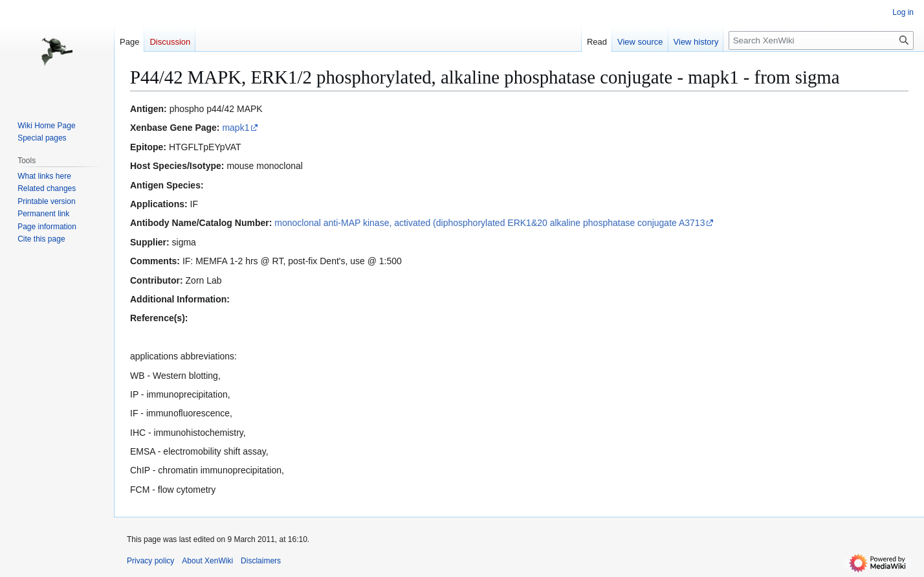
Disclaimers (261, 561)
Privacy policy (150, 561)
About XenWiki (207, 561)
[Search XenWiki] (821, 40)
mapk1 (236, 128)
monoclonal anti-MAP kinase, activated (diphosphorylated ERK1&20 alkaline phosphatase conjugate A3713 (489, 223)
